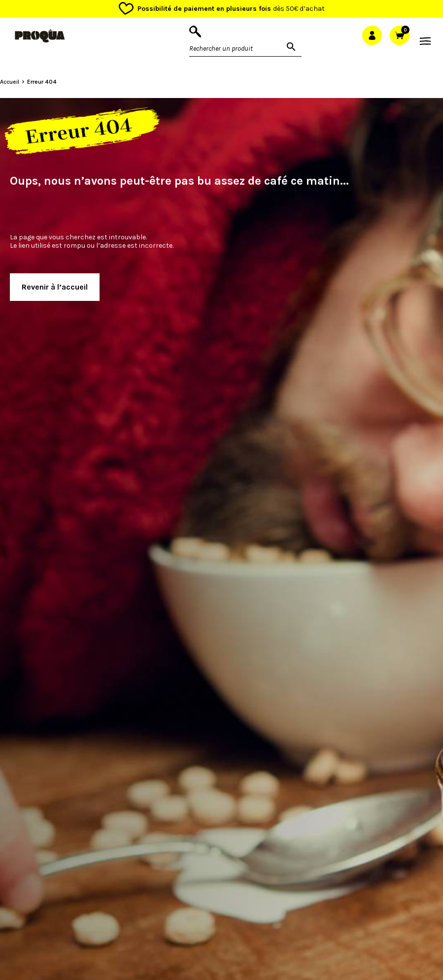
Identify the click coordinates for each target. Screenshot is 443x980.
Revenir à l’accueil (55, 287)
